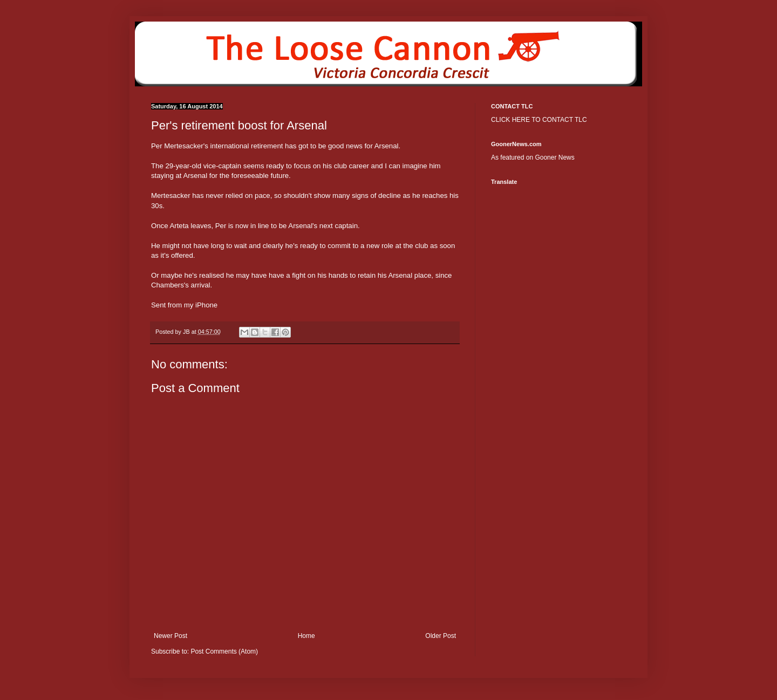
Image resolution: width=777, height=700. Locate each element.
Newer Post (171, 636)
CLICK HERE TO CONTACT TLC (539, 120)
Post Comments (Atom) (224, 651)
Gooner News (554, 157)
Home (306, 636)
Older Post (441, 636)
